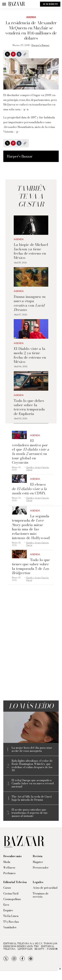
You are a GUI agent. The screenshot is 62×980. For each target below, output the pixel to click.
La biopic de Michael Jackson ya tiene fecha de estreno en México (31, 251)
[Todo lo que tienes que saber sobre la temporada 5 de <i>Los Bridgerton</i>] (19, 554)
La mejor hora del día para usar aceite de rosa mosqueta (32, 749)
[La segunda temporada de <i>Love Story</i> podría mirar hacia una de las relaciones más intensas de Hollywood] (19, 510)
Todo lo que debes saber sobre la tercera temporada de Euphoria (29, 407)
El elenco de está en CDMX (29, 489)
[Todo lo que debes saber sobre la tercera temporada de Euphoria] (31, 381)
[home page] (17, 4)
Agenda (31, 17)
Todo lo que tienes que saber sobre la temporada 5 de (31, 566)
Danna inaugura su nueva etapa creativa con (30, 303)
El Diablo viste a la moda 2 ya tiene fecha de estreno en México (30, 355)
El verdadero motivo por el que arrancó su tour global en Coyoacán (31, 451)
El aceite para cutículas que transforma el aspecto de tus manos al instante (30, 813)
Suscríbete (50, 4)
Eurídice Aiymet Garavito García (38, 469)
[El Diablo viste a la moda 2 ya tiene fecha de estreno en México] (31, 329)
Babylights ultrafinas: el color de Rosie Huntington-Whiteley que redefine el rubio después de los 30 (32, 766)
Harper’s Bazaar (40, 45)
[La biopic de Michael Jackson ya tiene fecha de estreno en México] (31, 225)
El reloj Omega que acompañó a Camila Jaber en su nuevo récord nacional (33, 784)
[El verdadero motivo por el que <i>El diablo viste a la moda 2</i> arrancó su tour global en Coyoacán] (19, 435)
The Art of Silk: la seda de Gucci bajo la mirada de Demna (32, 798)
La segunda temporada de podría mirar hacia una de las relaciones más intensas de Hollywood (31, 527)
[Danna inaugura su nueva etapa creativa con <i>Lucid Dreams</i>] (31, 277)
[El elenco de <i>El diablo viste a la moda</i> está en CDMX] (19, 479)
